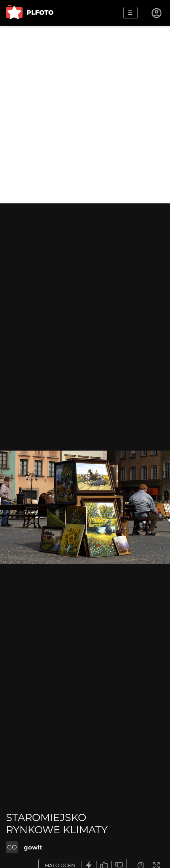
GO (12, 847)
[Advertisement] (85, 115)
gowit (33, 847)
